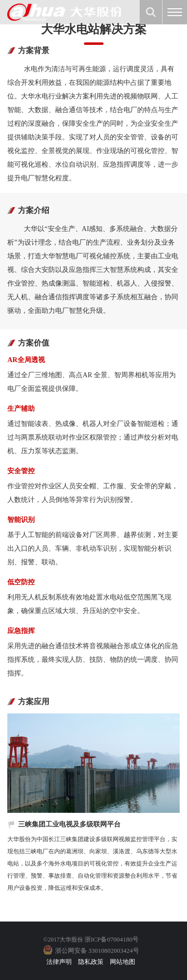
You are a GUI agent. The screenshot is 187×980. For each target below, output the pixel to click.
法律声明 (59, 962)
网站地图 (123, 962)
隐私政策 (91, 962)
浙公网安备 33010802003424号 (97, 951)
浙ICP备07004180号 (112, 939)
